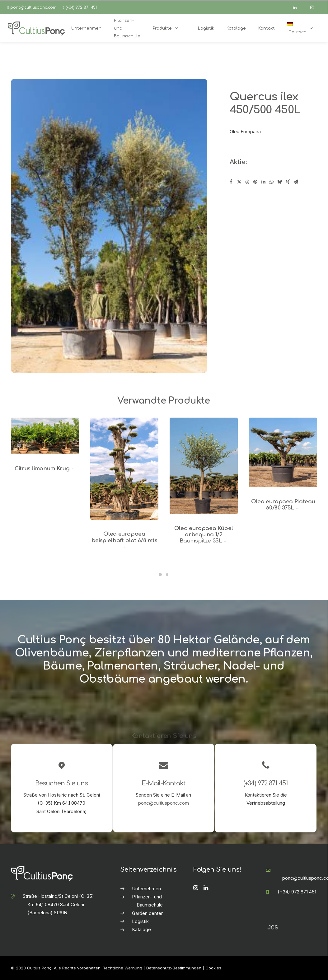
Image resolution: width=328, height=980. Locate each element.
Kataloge (141, 929)
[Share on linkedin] (264, 182)
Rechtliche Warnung (122, 968)
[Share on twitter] (239, 182)
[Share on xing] (288, 182)
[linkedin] (298, 7)
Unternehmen (146, 889)
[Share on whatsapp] (272, 182)
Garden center (147, 913)
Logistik (140, 921)
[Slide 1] (160, 575)
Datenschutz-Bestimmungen (174, 968)
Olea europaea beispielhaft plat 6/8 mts (124, 540)
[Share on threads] (247, 182)
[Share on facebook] (231, 182)
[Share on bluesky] (280, 182)
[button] (45, 436)
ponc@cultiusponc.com (33, 7)
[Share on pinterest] (255, 182)
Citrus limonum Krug (45, 469)
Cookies (213, 968)
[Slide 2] (167, 575)
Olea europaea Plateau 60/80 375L (283, 505)
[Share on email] (296, 182)
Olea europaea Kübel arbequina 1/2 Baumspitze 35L (204, 535)
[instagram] (315, 7)
